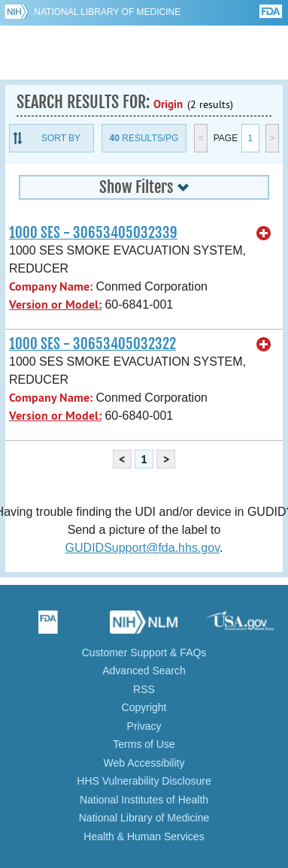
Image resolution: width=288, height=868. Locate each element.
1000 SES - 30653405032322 (92, 344)
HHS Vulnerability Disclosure (144, 781)
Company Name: (51, 286)
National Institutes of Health (144, 800)
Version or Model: (55, 304)
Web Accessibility (144, 763)
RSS (144, 689)
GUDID (144, 53)
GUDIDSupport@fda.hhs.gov (142, 548)
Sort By (61, 138)
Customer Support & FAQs (144, 653)
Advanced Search (144, 671)
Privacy (144, 726)
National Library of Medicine (107, 12)
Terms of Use (144, 744)
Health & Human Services (144, 836)
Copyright (144, 707)
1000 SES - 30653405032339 (93, 233)
